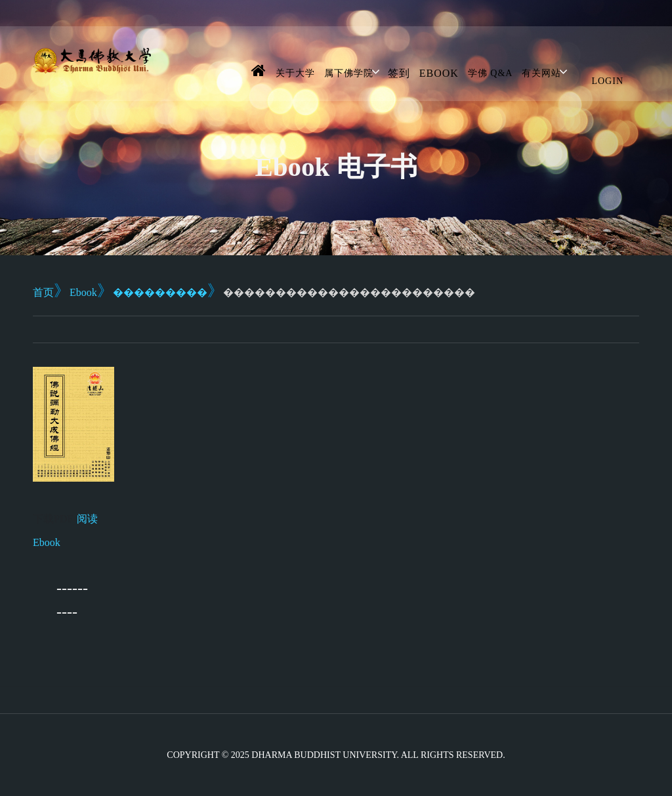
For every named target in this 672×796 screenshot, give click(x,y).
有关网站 (541, 73)
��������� (160, 292)
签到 (399, 73)
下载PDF (53, 519)
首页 (43, 292)
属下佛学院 (349, 73)
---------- (72, 600)
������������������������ (349, 292)
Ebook (439, 73)
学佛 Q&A (491, 73)
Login (607, 81)
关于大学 (295, 73)
